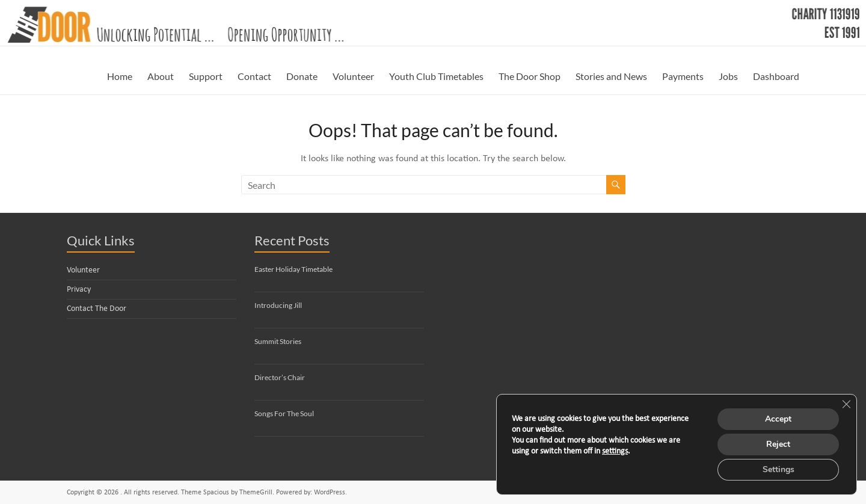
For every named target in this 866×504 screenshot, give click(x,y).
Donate (302, 76)
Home (120, 76)
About (161, 76)
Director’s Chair (280, 377)
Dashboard (776, 76)
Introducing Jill (278, 305)
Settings (778, 469)
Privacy (79, 290)
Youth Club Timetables (436, 76)
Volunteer (353, 76)
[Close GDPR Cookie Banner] (846, 404)
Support (206, 76)
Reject (778, 444)
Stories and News (611, 76)
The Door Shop (530, 76)
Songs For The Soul (284, 413)
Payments (683, 76)
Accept (778, 419)
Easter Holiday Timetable (293, 269)
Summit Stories (278, 341)
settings (615, 451)
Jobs (728, 76)
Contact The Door (97, 309)
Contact (254, 76)
